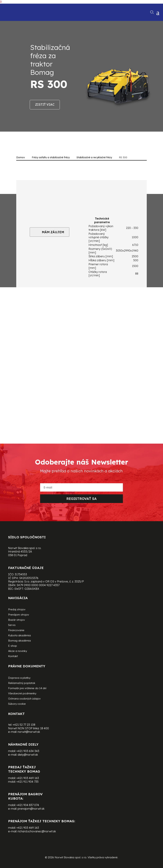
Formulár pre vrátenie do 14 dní (27, 688)
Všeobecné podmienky (22, 694)
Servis (12, 625)
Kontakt (13, 656)
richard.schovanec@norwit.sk (37, 831)
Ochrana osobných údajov (24, 699)
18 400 (45, 728)
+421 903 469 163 (28, 778)
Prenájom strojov (19, 615)
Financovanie (16, 630)
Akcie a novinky (18, 651)
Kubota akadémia (19, 636)
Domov (21, 157)
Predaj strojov (17, 610)
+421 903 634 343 (28, 751)
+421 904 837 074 (28, 805)
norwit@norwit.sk (29, 732)
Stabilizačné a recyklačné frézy (94, 157)
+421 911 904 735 (27, 782)
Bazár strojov (17, 620)
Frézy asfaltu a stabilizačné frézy (51, 157)
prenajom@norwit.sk (31, 809)
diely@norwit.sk (28, 755)
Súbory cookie (17, 704)
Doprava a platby (19, 678)
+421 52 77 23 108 (24, 725)
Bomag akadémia (19, 641)
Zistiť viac (45, 104)
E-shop (13, 646)
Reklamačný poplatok (22, 683)
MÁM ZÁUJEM (50, 232)
